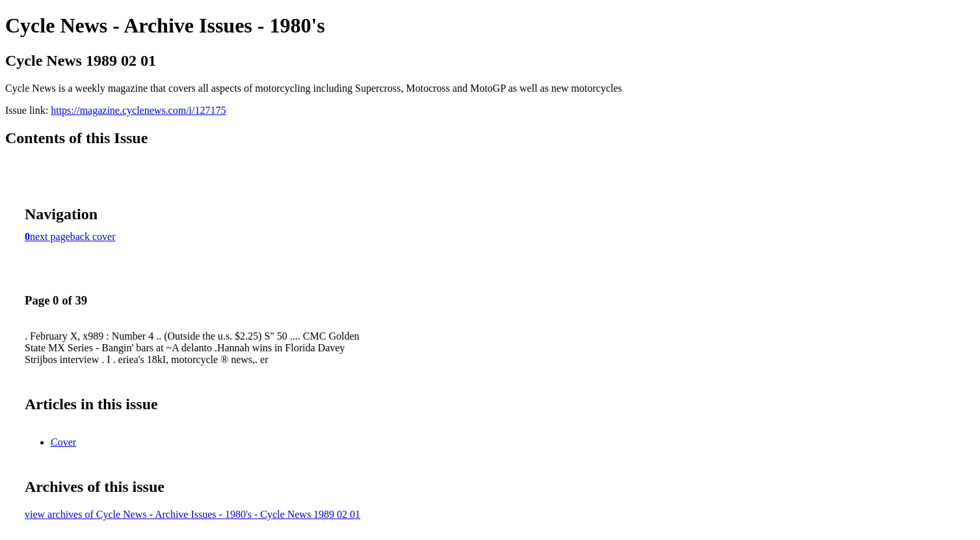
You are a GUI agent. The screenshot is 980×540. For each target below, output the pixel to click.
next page (50, 236)
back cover (93, 236)
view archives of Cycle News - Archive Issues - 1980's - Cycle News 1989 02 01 (192, 514)
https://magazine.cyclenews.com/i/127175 (138, 110)
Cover (63, 442)
